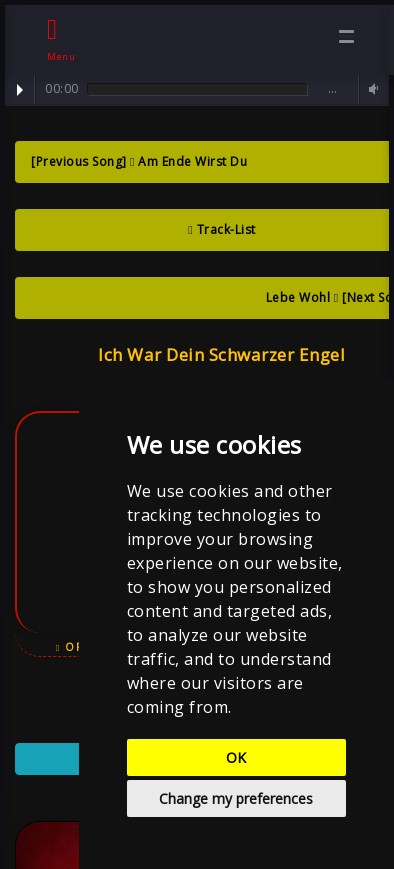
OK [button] (236, 757)
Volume (371, 89)
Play (20, 90)
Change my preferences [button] (236, 798)
